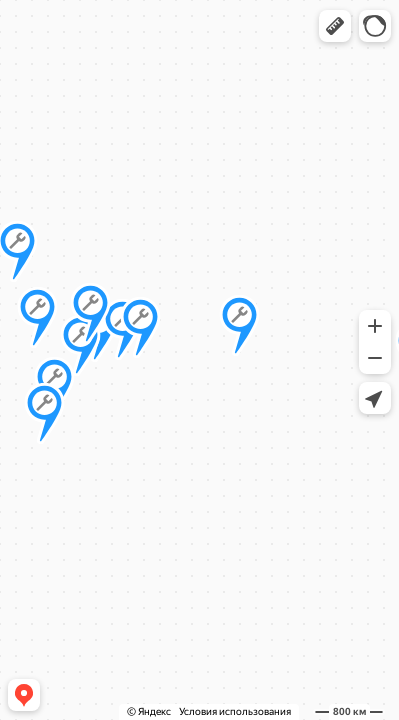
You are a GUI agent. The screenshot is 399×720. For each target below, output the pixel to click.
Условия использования (235, 711)
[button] (335, 26)
